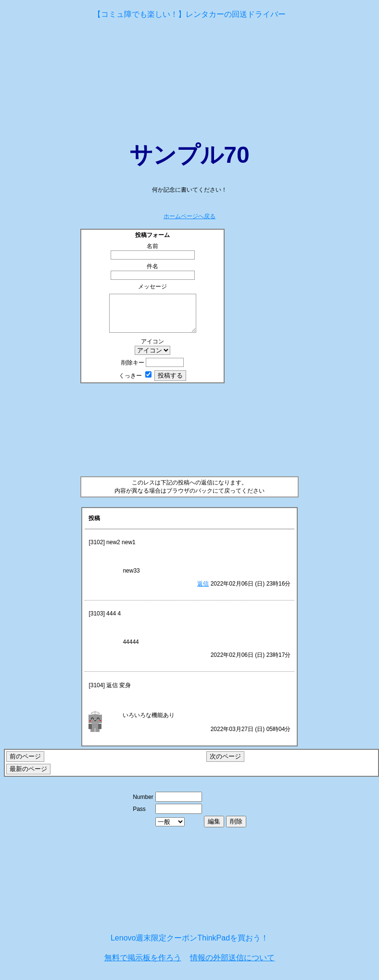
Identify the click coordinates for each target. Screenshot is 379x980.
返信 (203, 591)
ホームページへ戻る (189, 216)
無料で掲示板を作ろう (143, 965)
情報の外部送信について (232, 965)
